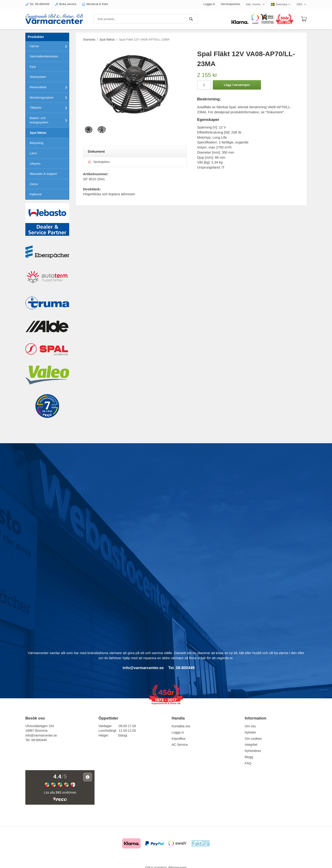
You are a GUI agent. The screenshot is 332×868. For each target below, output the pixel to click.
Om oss (250, 726)
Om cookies (253, 739)
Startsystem (38, 77)
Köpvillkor (179, 739)
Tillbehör (49, 108)
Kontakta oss (181, 726)
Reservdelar (49, 87)
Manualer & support (43, 174)
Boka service (66, 4)
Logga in (209, 4)
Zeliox (34, 184)
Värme (49, 46)
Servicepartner (230, 4)
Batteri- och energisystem (49, 120)
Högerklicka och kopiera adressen (109, 194)
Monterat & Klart (95, 4)
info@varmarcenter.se (41, 735)
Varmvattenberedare (44, 56)
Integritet (251, 745)
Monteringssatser (49, 97)
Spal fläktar (38, 133)
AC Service (180, 745)
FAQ (248, 763)
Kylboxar (36, 194)
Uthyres (35, 164)
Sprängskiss (99, 162)
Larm (33, 153)
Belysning (37, 143)
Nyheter (250, 732)
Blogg (249, 757)
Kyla (33, 67)
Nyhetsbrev (253, 751)
